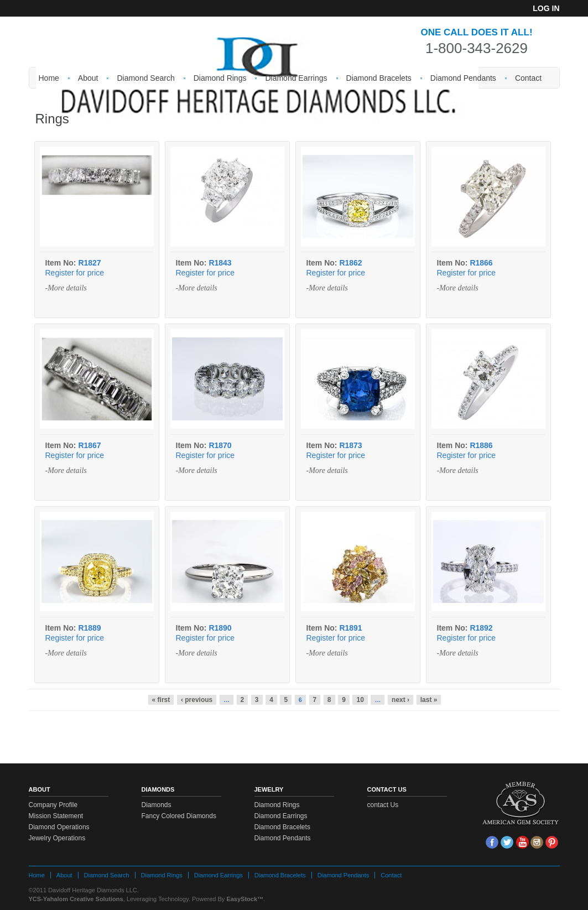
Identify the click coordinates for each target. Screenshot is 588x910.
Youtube (522, 842)
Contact (528, 78)
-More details (66, 288)
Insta (537, 842)
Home (49, 78)
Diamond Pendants (463, 78)
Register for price (75, 273)
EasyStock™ (245, 899)
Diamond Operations (59, 827)
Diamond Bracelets (379, 78)
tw (507, 842)
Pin (552, 842)
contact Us (383, 805)
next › (400, 700)
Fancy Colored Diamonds (179, 816)
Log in (546, 8)
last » (429, 700)
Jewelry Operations (57, 838)
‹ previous (197, 700)
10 (360, 700)
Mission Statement (56, 816)
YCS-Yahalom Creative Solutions (76, 899)
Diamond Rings (220, 78)
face (492, 842)
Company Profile (53, 805)
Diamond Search (145, 78)
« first (161, 700)
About (88, 78)
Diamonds (157, 805)
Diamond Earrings (296, 78)
